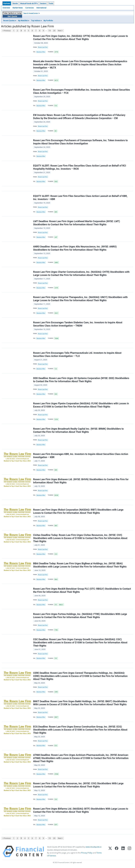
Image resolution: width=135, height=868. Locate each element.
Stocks (15, 3)
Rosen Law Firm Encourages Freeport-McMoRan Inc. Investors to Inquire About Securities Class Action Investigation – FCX (82, 91)
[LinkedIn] (123, 852)
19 (50, 31)
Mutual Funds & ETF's (29, 3)
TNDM (56, 338)
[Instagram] (129, 852)
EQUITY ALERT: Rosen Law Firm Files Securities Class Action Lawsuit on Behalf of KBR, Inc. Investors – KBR (80, 198)
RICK (56, 182)
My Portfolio (48, 21)
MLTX (56, 80)
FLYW (56, 419)
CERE (56, 692)
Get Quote (12, 16)
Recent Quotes (9, 21)
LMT (56, 237)
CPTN (56, 52)
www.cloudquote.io (94, 847)
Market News (18, 8)
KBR (56, 212)
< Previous (7, 31)
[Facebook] (117, 852)
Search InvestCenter (31, 13)
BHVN (56, 495)
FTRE (56, 630)
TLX (56, 369)
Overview (6, 8)
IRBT (56, 526)
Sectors (43, 3)
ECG (56, 746)
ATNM (56, 774)
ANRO (56, 263)
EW (55, 131)
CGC (56, 659)
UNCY (56, 313)
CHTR (56, 288)
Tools (51, 3)
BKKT (56, 717)
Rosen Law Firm (43, 47)
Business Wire (41, 52)
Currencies (30, 8)
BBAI (56, 580)
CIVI (56, 554)
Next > (60, 31)
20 (54, 31)
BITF (56, 825)
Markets (7, 3)
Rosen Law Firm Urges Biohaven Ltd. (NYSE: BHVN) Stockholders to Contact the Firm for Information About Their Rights (81, 481)
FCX (56, 106)
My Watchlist (23, 21)
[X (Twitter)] (110, 852)
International (41, 8)
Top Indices (36, 21)
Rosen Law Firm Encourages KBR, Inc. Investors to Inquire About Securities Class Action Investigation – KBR (81, 456)
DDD (56, 394)
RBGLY (61, 605)
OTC (56, 605)
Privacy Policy (87, 853)
